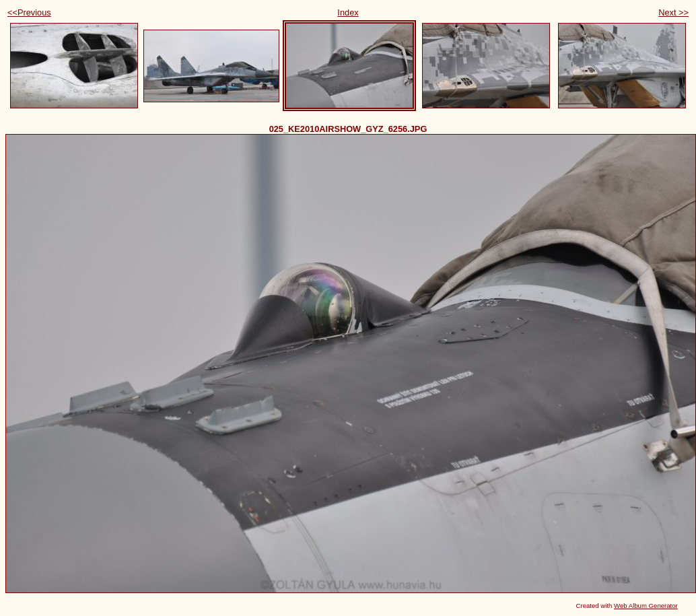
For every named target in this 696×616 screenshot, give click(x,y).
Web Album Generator (646, 606)
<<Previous (29, 12)
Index (348, 12)
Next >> (673, 12)
